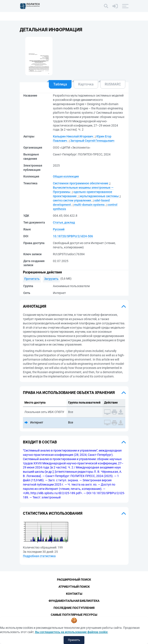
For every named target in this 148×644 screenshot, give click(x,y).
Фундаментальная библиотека (74, 601)
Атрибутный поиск (74, 587)
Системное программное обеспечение (81, 183)
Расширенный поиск (74, 580)
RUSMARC (113, 84)
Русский (59, 229)
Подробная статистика (39, 556)
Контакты (74, 594)
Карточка (86, 84)
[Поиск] (106, 6)
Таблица (60, 84)
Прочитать (32, 279)
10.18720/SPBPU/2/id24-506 (73, 236)
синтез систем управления (72, 200)
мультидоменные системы (99, 196)
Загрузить (51, 279)
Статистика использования (53, 513)
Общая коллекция (66, 176)
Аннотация (35, 306)
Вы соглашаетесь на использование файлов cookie (71, 632)
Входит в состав (40, 442)
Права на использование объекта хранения (69, 393)
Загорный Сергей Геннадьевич (92, 141)
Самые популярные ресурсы (74, 615)
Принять (74, 640)
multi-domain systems (89, 205)
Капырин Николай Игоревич (73, 136)
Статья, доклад (64, 222)
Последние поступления (74, 608)
